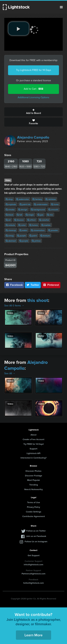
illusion (19, 220)
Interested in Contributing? (34, 458)
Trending (34, 485)
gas (40, 215)
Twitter (33, 285)
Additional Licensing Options (33, 97)
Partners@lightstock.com (33, 574)
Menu (61, 7)
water (23, 230)
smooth (53, 210)
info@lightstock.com (33, 564)
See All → (10, 373)
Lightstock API (33, 453)
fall (19, 215)
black (9, 215)
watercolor (23, 199)
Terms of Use (34, 502)
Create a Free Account (33, 439)
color (22, 225)
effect (31, 220)
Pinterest (51, 285)
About (33, 435)
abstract (11, 241)
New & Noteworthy (33, 489)
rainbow (51, 199)
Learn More (33, 635)
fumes (34, 225)
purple (22, 236)
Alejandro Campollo (33, 137)
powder (53, 230)
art (8, 220)
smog (10, 236)
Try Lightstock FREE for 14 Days (34, 70)
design (23, 210)
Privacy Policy (33, 507)
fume (55, 204)
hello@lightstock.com (33, 583)
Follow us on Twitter (36, 531)
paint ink (25, 204)
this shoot (38, 300)
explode (11, 204)
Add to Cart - (33, 89)
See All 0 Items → (14, 306)
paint (33, 236)
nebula (10, 225)
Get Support (34, 555)
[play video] (19, 29)
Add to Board (33, 112)
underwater (41, 204)
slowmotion (38, 230)
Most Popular (33, 480)
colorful (44, 220)
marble (46, 225)
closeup (11, 230)
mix (50, 215)
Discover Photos (33, 471)
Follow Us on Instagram (36, 541)
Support (33, 449)
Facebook (14, 285)
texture (45, 236)
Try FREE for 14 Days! (34, 444)
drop (9, 199)
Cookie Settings (34, 512)
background (38, 210)
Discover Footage (34, 476)
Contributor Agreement (34, 516)
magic (30, 215)
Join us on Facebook (36, 536)
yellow (36, 241)
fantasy (37, 199)
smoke (10, 210)
